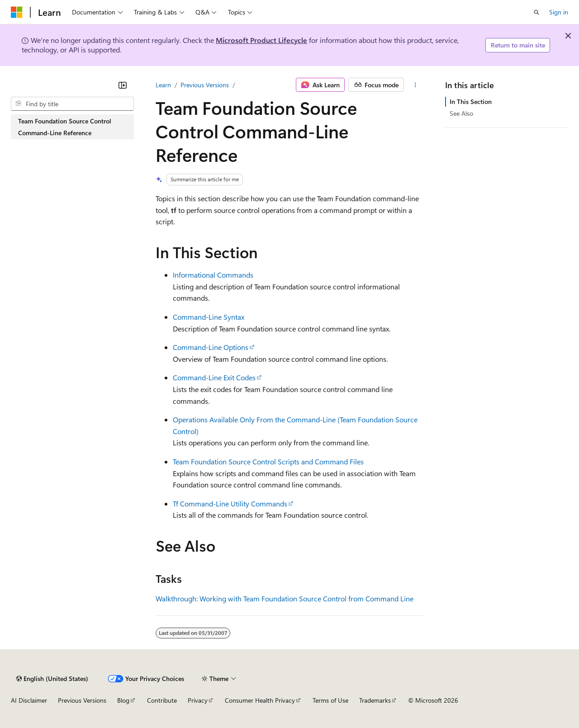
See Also (461, 113)
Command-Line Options (211, 347)
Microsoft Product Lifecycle (261, 40)
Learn (163, 85)
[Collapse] (123, 85)
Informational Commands (213, 275)
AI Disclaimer (29, 700)
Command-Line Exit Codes (214, 377)
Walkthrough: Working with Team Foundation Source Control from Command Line (285, 598)
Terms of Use (330, 700)
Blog (123, 700)
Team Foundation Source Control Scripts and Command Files (268, 461)
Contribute (162, 700)
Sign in (559, 12)
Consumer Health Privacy (260, 700)
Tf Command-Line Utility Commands (230, 503)
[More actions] (415, 85)
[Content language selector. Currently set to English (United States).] (52, 679)
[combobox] (72, 104)
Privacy (198, 700)
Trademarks (375, 700)
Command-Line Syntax (209, 317)
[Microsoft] (17, 12)
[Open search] (536, 12)
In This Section (471, 102)
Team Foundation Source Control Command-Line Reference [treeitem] (65, 127)
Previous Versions (205, 85)
